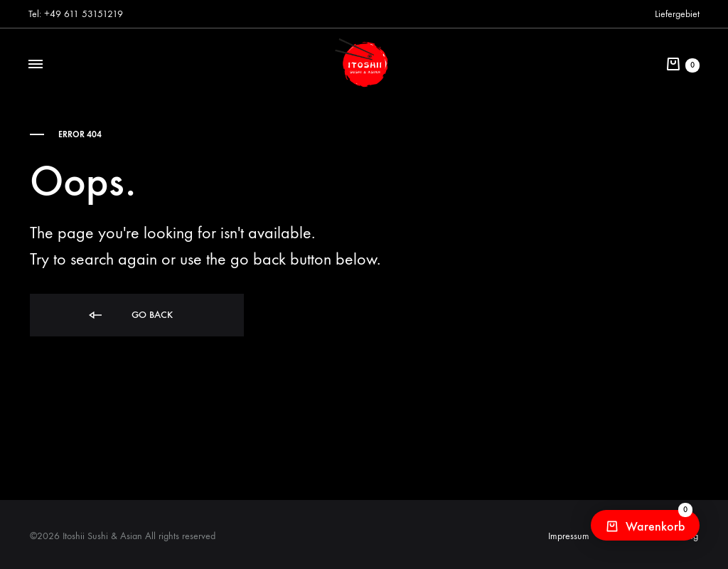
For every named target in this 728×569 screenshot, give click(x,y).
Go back (130, 315)
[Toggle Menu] (36, 65)
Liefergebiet (677, 14)
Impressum (569, 536)
